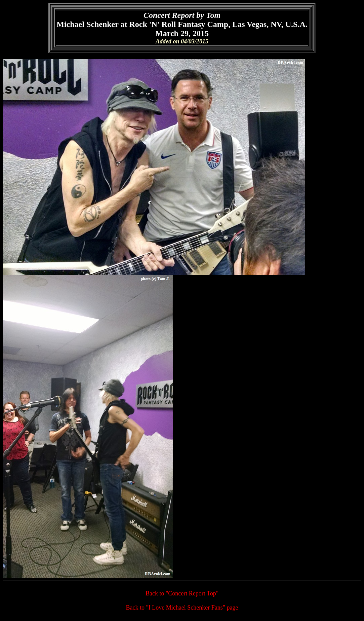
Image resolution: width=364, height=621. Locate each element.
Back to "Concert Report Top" (182, 593)
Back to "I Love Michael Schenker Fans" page (182, 608)
